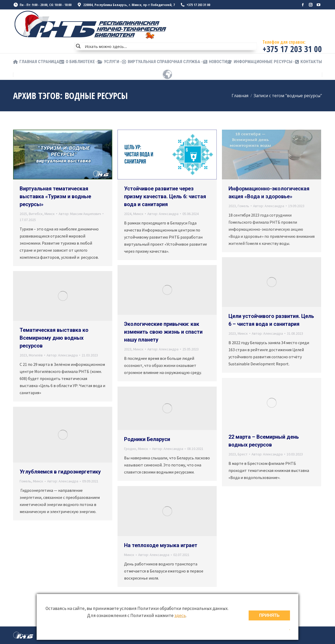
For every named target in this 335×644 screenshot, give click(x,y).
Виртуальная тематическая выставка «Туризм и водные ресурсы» (55, 196)
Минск (50, 214)
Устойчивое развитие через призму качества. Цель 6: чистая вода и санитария (165, 196)
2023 (232, 206)
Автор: (80, 214)
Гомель (243, 206)
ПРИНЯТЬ (269, 615)
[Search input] (170, 46)
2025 (23, 214)
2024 (128, 214)
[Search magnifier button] (78, 46)
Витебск (36, 214)
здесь (180, 615)
